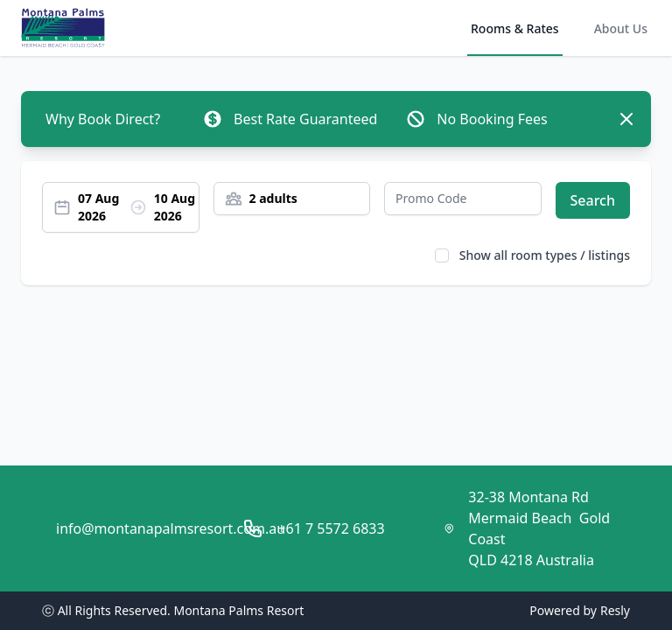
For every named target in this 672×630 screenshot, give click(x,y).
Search (593, 200)
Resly (615, 610)
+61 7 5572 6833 (331, 528)
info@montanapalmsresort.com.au (171, 528)
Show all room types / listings (545, 255)
